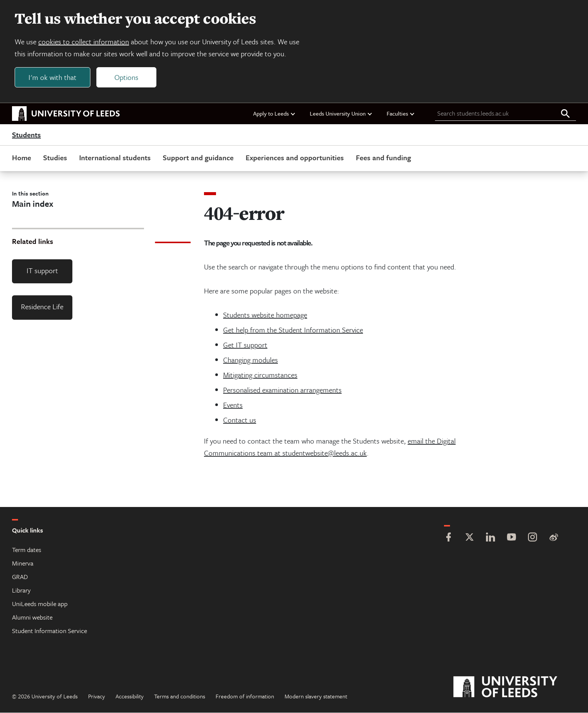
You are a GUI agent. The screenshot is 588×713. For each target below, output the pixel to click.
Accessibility (130, 696)
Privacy (97, 696)
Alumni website (32, 617)
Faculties (401, 114)
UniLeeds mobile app (40, 604)
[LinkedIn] (490, 538)
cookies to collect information (84, 42)
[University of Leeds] (515, 687)
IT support (42, 271)
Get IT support (245, 345)
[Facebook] (448, 538)
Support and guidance (198, 158)
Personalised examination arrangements (282, 390)
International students (115, 158)
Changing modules (250, 360)
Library (21, 590)
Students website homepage (265, 315)
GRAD (20, 577)
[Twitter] (469, 538)
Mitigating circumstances (260, 375)
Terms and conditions (180, 696)
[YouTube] (511, 538)
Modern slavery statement (316, 696)
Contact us (240, 420)
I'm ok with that (53, 77)
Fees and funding (383, 158)
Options (127, 77)
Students (26, 135)
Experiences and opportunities (295, 158)
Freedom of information (245, 696)
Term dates (27, 550)
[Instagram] (532, 538)
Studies (55, 158)
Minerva (23, 563)
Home (22, 158)
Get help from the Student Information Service (293, 330)
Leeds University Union (341, 114)
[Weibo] (553, 538)
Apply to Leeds (274, 114)
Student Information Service (49, 631)
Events (233, 405)
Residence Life (42, 307)
